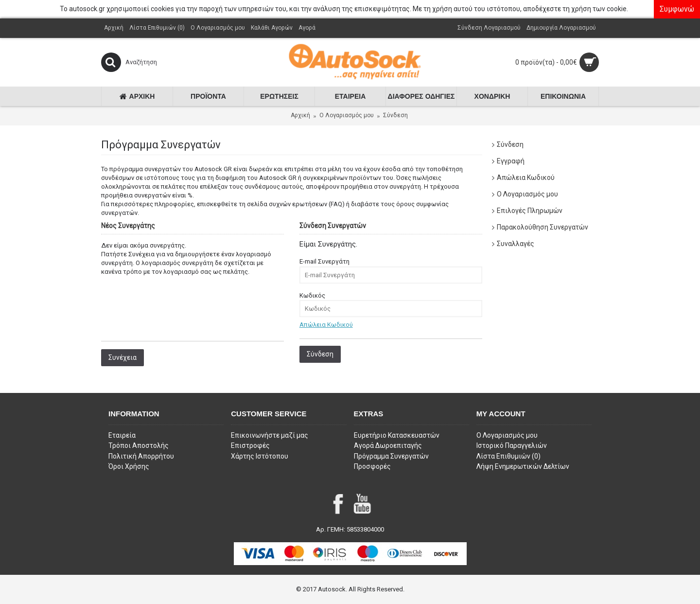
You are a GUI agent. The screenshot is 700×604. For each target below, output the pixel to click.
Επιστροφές (250, 445)
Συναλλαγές (516, 244)
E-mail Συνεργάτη (324, 261)
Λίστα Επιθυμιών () (508, 456)
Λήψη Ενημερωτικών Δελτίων (523, 466)
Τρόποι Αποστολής (139, 445)
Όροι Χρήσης (129, 466)
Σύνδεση (395, 115)
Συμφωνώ (677, 9)
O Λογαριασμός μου (347, 115)
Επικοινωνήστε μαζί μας (270, 435)
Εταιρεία (122, 435)
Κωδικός (312, 295)
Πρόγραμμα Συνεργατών (391, 456)
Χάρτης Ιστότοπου (260, 456)
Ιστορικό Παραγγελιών (512, 445)
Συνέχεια (122, 357)
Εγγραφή (511, 161)
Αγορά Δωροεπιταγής (388, 445)
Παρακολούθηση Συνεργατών (542, 227)
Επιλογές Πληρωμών (530, 211)
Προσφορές (372, 466)
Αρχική (300, 115)
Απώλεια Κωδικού (526, 178)
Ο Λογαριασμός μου (527, 194)
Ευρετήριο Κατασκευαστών (397, 435)
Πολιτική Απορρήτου (141, 456)
